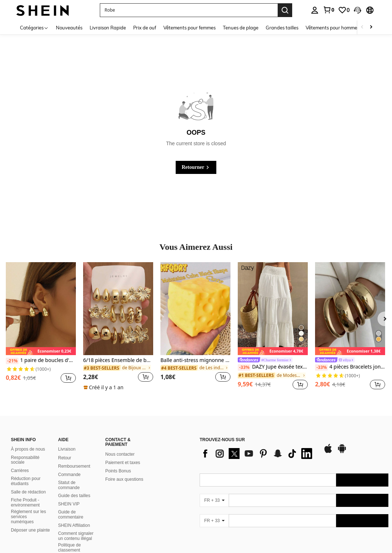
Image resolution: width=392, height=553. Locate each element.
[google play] (342, 452)
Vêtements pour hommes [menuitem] (332, 28)
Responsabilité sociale (25, 460)
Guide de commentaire (71, 515)
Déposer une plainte (30, 530)
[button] (358, 10)
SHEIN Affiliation (74, 525)
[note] (41, 351)
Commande (69, 475)
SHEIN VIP (69, 504)
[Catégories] (34, 27)
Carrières (20, 471)
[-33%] (244, 367)
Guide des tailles (74, 496)
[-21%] (12, 361)
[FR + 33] (214, 500)
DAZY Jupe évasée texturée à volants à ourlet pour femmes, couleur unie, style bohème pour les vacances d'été (273, 367)
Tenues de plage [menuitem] (241, 28)
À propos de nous (28, 449)
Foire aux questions (124, 479)
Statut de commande (69, 485)
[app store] (328, 452)
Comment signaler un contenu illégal (76, 536)
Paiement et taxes (123, 463)
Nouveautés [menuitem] (69, 28)
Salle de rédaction (28, 492)
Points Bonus (118, 471)
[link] (328, 10)
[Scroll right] (371, 27)
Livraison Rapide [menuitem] (108, 28)
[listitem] (41, 327)
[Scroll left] (362, 27)
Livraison (67, 449)
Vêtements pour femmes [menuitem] (189, 28)
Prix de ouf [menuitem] (145, 28)
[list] (258, 454)
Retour (65, 458)
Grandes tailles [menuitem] (282, 28)
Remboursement (74, 466)
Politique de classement (70, 548)
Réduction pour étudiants (26, 481)
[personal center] (315, 10)
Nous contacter (120, 454)
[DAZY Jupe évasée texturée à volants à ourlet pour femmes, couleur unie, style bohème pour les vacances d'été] (273, 309)
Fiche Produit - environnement (25, 503)
